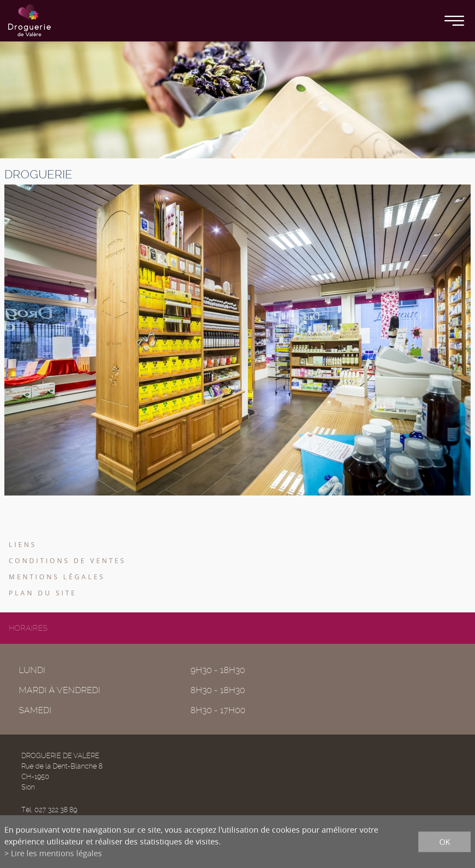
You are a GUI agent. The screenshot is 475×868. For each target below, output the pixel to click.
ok (445, 841)
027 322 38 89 (56, 810)
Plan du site (43, 593)
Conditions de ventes (67, 560)
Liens (23, 544)
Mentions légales (57, 577)
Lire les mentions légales (56, 853)
